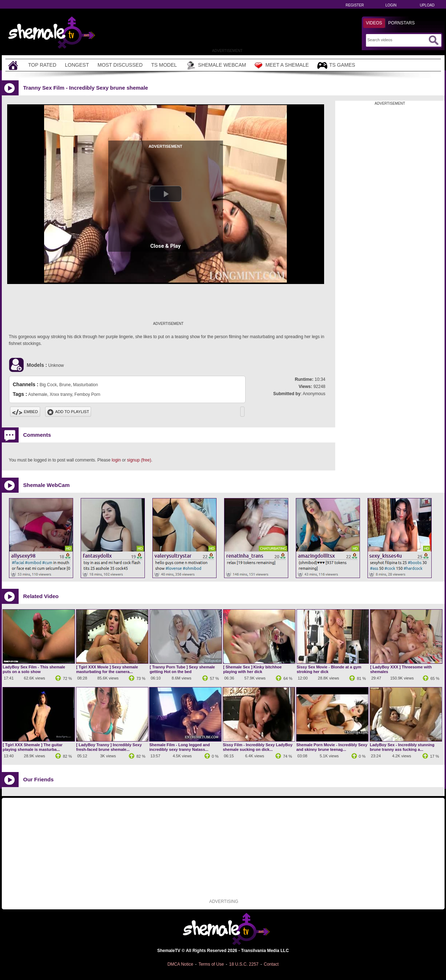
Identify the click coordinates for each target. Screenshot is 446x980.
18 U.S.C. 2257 (244, 964)
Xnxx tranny (61, 394)
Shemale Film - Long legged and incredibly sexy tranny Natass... (180, 747)
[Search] (397, 40)
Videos (374, 23)
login (116, 460)
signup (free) (139, 460)
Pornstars (402, 23)
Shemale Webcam (216, 65)
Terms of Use (211, 964)
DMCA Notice (180, 964)
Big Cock (48, 385)
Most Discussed (120, 65)
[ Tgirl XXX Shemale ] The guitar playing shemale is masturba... (33, 747)
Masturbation (86, 385)
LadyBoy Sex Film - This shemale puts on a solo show (34, 669)
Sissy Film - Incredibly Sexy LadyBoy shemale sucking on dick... (258, 747)
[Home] (14, 65)
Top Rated (42, 65)
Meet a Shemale (282, 65)
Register (355, 5)
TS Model (164, 65)
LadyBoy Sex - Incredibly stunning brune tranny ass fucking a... (402, 747)
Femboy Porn (87, 394)
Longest (77, 65)
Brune (65, 385)
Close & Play (165, 246)
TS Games (336, 65)
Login (391, 5)
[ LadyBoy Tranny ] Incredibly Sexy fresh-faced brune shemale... (109, 747)
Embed (25, 412)
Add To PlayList (68, 412)
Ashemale (37, 394)
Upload (427, 5)
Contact (271, 964)
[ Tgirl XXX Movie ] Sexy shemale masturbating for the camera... (107, 669)
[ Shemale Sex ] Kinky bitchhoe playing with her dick (253, 669)
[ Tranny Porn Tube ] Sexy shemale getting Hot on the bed (182, 669)
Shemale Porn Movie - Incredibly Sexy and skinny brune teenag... (332, 747)
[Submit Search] (433, 40)
